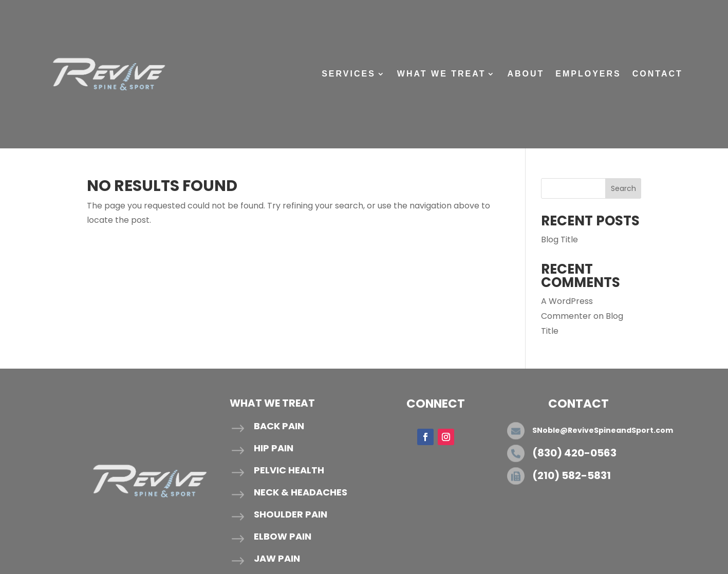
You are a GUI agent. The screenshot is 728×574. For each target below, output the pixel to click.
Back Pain (279, 426)
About (526, 74)
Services (349, 74)
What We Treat (442, 74)
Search (623, 188)
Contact (658, 74)
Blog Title (559, 240)
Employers (588, 74)
